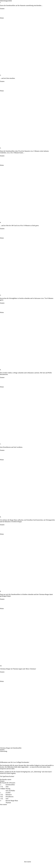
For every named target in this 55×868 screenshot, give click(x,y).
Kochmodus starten (6, 779)
